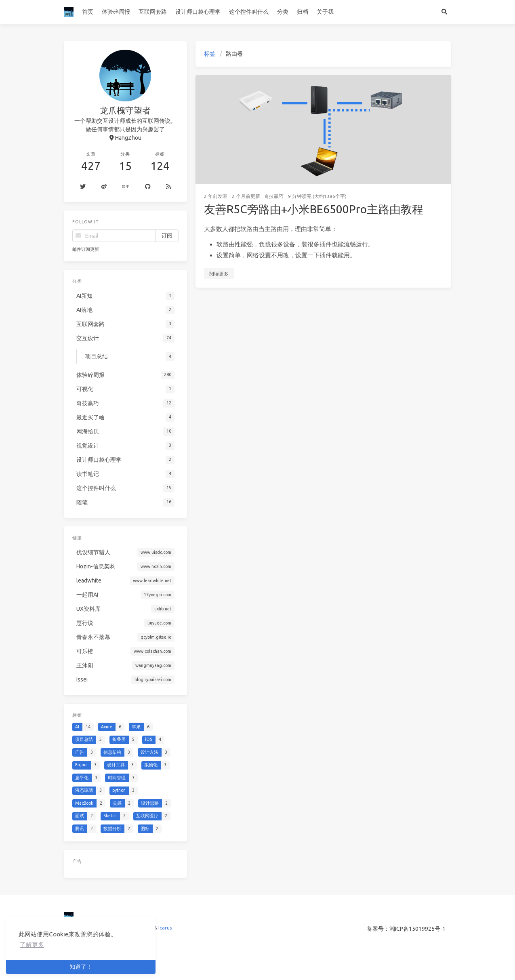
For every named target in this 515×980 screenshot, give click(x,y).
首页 (88, 12)
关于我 (325, 12)
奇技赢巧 (274, 196)
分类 (283, 12)
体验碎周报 (116, 12)
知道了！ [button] (81, 967)
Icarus (165, 928)
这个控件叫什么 (249, 12)
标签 (210, 54)
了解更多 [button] (32, 945)
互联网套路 (153, 12)
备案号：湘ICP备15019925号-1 (406, 929)
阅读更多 (219, 274)
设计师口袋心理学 (198, 12)
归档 (303, 12)
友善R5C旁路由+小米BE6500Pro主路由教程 (314, 209)
